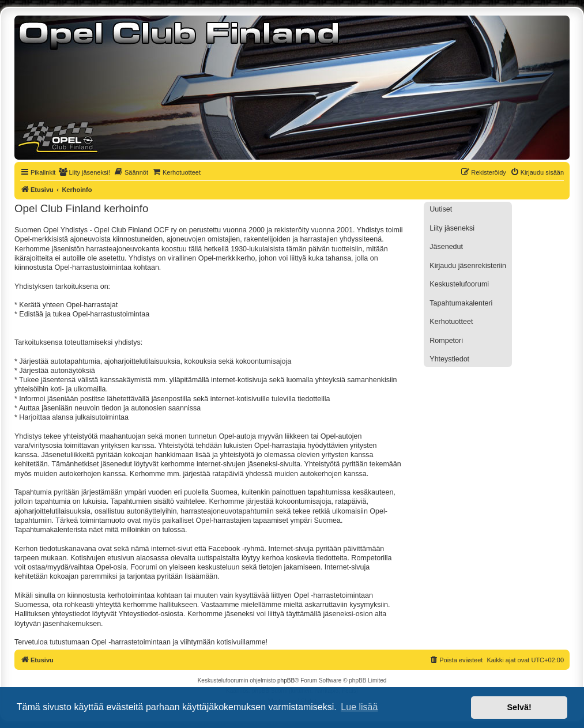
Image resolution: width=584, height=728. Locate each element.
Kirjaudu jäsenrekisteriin (468, 266)
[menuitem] (84, 172)
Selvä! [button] (519, 707)
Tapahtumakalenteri (461, 303)
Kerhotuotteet (451, 322)
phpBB (286, 680)
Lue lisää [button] (359, 707)
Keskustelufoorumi (459, 284)
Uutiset (441, 209)
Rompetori (446, 341)
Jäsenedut (446, 247)
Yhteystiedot (449, 359)
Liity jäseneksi (452, 228)
